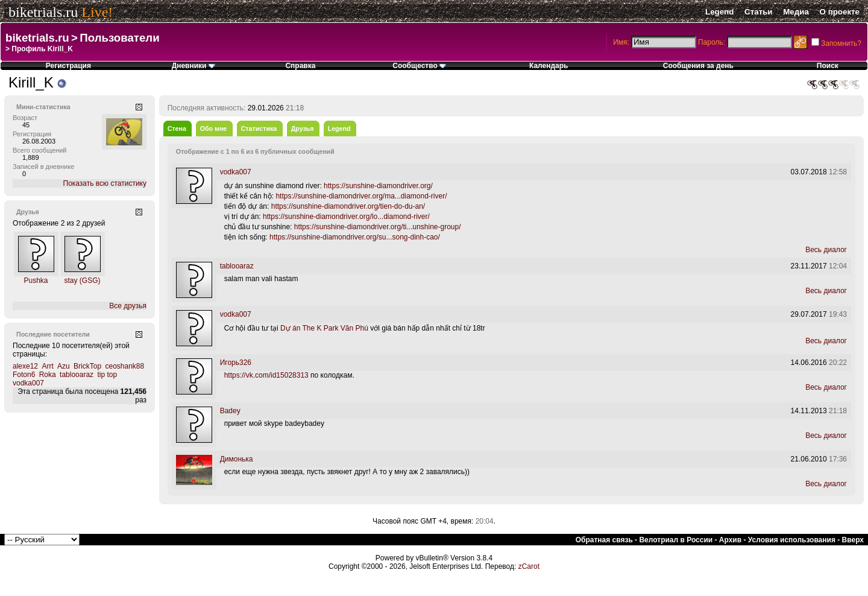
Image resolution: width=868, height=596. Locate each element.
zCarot (529, 566)
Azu (64, 366)
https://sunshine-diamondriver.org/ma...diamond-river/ (361, 196)
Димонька (237, 459)
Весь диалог (826, 250)
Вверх (853, 540)
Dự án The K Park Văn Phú (324, 328)
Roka (48, 375)
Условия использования (792, 540)
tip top (107, 375)
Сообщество (419, 66)
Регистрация (68, 66)
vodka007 (28, 383)
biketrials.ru (43, 12)
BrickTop (87, 366)
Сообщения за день (698, 66)
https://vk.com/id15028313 (266, 375)
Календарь (549, 66)
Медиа (796, 12)
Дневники (193, 66)
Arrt (47, 366)
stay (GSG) (82, 281)
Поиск (828, 66)
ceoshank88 (124, 366)
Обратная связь (604, 540)
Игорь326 (236, 363)
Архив (730, 540)
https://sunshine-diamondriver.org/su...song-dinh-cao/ (355, 237)
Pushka (36, 281)
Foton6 (24, 375)
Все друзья (128, 306)
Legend (719, 12)
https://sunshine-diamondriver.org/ (378, 186)
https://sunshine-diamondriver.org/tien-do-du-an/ (348, 206)
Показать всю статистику (105, 183)
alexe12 (25, 366)
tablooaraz (77, 375)
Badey (230, 411)
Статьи (758, 12)
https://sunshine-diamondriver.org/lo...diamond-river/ (346, 217)
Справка (300, 66)
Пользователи (119, 38)
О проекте (840, 12)
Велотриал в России (676, 540)
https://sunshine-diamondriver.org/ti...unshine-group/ (378, 227)
